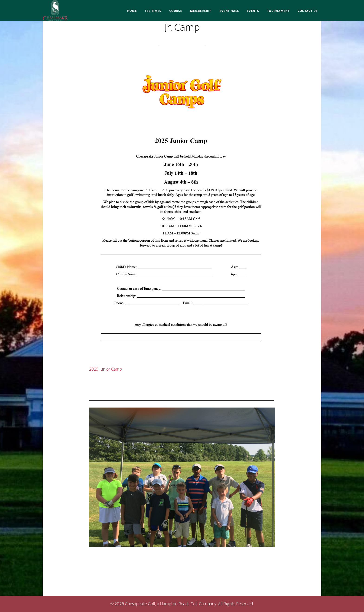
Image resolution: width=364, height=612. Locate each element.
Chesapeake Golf (55, 10)
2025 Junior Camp (106, 369)
